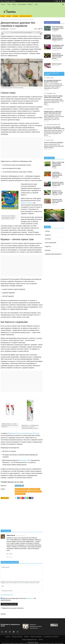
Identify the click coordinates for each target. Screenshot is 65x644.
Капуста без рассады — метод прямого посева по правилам (58, 28)
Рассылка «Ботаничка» (17, 637)
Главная (3, 16)
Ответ (36, 4)
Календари (15, 16)
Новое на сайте (49, 158)
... (23, 486)
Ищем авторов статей (52, 219)
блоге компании (28, 32)
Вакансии (26, 637)
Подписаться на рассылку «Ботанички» (12, 608)
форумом (20, 583)
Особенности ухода (21, 491)
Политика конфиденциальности (29, 640)
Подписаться (30, 598)
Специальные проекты (26, 16)
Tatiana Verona (11, 535)
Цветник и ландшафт (22, 489)
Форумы (31, 4)
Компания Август (5, 29)
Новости (48, 235)
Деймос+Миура (27, 203)
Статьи (3, 4)
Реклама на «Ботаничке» (36, 637)
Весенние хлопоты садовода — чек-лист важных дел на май (57, 192)
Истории (48, 239)
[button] (63, 4)
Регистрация (7, 1)
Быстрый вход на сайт (7, 595)
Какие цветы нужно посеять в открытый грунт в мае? (57, 201)
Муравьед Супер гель (16, 433)
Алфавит (9, 16)
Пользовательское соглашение (51, 637)
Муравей (18, 486)
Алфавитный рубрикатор (53, 254)
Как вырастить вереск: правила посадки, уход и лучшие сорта (58, 184)
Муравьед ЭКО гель (32, 433)
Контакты (41, 640)
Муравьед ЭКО (25, 460)
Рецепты (14, 4)
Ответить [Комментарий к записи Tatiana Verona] (10, 557)
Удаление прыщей (57, 64)
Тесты (9, 4)
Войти (2, 1)
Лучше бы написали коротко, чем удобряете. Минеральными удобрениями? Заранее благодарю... (54, 146)
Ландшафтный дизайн (35, 491)
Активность (13, 1)
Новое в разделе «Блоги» (52, 22)
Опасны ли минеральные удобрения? (54, 143)
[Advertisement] (22, 515)
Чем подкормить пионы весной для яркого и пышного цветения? (58, 47)
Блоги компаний (22, 4)
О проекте (8, 637)
